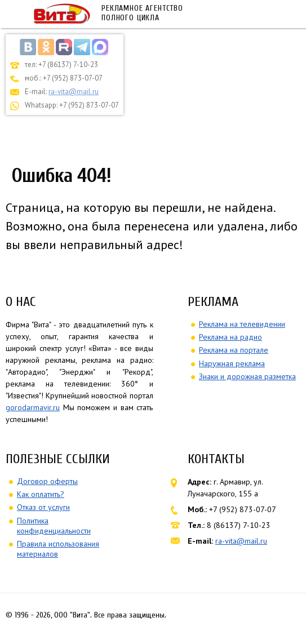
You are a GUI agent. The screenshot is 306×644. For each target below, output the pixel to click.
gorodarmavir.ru (33, 407)
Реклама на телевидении (242, 324)
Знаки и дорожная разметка (247, 376)
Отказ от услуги (43, 507)
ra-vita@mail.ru (74, 92)
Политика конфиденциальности (54, 526)
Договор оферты (47, 481)
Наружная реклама (232, 363)
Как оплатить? (41, 494)
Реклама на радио (230, 337)
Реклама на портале (234, 350)
